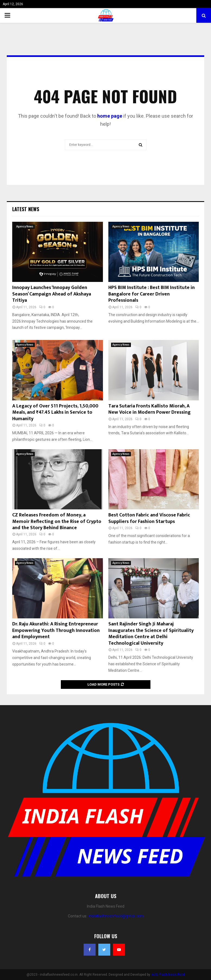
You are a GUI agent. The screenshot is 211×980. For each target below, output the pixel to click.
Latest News (26, 209)
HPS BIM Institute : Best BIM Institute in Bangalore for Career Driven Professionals (152, 294)
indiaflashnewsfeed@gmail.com (116, 916)
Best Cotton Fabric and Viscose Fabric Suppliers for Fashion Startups (149, 518)
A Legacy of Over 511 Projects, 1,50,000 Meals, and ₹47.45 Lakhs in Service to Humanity (55, 412)
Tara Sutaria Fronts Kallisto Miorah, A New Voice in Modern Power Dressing (149, 409)
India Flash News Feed (168, 975)
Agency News (25, 226)
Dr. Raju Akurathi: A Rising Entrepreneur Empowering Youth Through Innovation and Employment (56, 630)
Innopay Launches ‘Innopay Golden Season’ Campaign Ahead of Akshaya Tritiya (52, 294)
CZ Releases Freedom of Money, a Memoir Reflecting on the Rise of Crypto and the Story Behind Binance (57, 521)
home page (110, 116)
